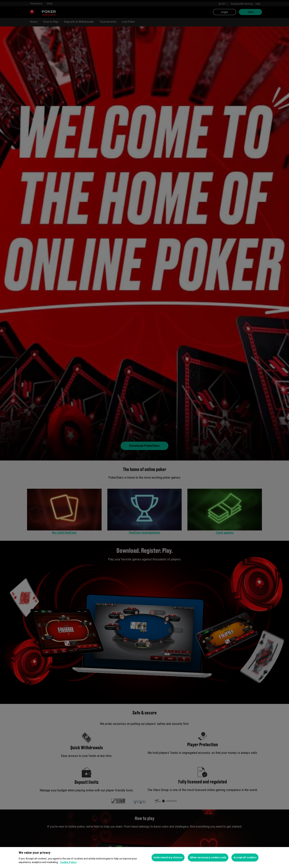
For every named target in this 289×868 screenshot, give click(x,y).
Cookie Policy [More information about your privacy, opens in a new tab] (68, 862)
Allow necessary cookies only (208, 857)
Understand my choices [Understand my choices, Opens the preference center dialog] (168, 857)
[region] (144, 858)
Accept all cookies (245, 857)
